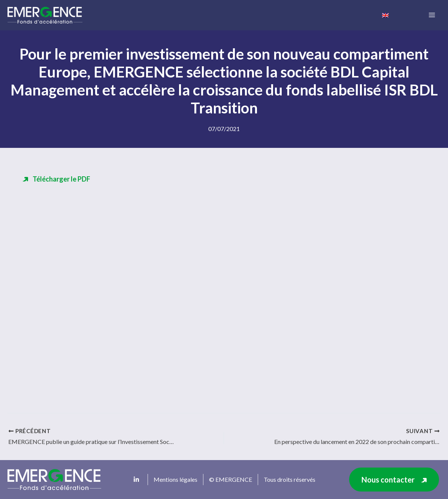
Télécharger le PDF (61, 179)
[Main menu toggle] (432, 15)
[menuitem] (385, 14)
